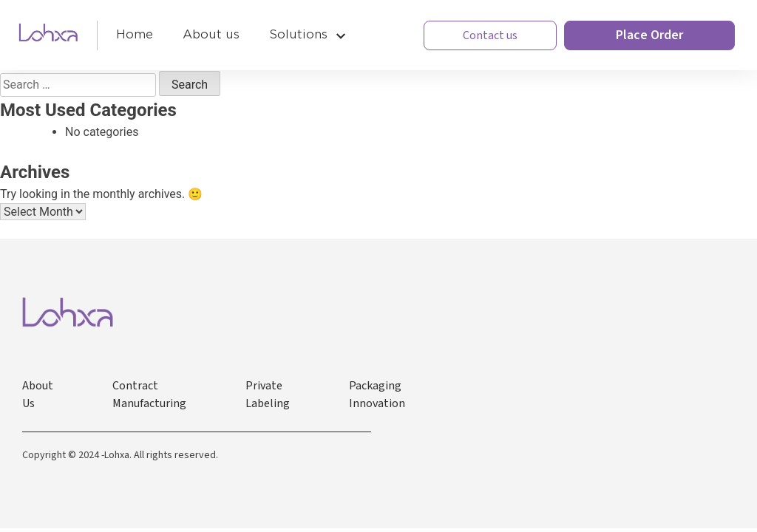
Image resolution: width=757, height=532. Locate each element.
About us (211, 35)
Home (135, 35)
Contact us (490, 35)
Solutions (298, 35)
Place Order (649, 35)
